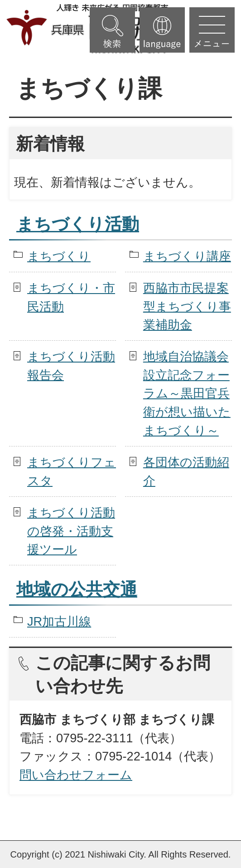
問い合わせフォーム (76, 775)
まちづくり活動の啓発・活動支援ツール (71, 531)
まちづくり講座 (187, 256)
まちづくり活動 (78, 224)
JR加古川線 (59, 621)
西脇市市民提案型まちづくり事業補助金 (187, 306)
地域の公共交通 (77, 589)
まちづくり (59, 256)
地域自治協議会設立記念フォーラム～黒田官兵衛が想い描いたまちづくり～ (187, 393)
